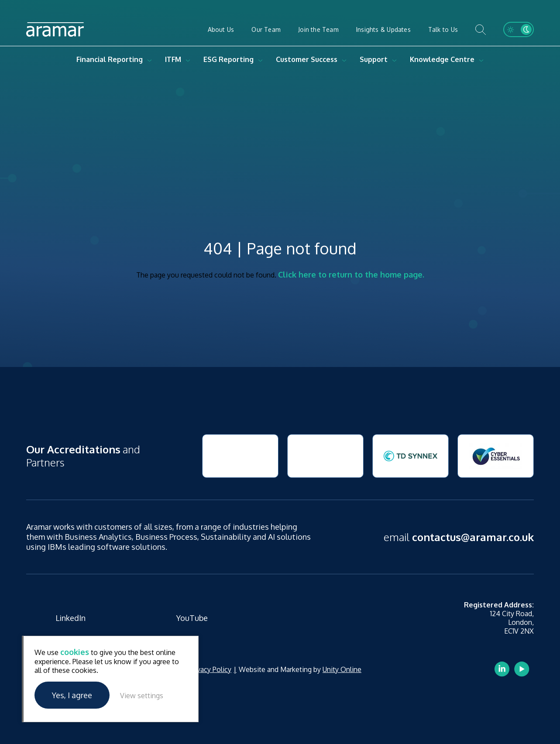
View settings (142, 696)
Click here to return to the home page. (351, 274)
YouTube (192, 618)
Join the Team (318, 29)
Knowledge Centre (442, 59)
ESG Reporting (228, 59)
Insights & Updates (383, 29)
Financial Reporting (110, 59)
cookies (75, 652)
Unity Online (342, 669)
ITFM (173, 59)
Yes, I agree (72, 695)
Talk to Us (443, 29)
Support (374, 59)
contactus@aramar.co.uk (473, 537)
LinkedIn (70, 618)
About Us (221, 29)
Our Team (266, 29)
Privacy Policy (210, 669)
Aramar (55, 29)
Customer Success (307, 59)
